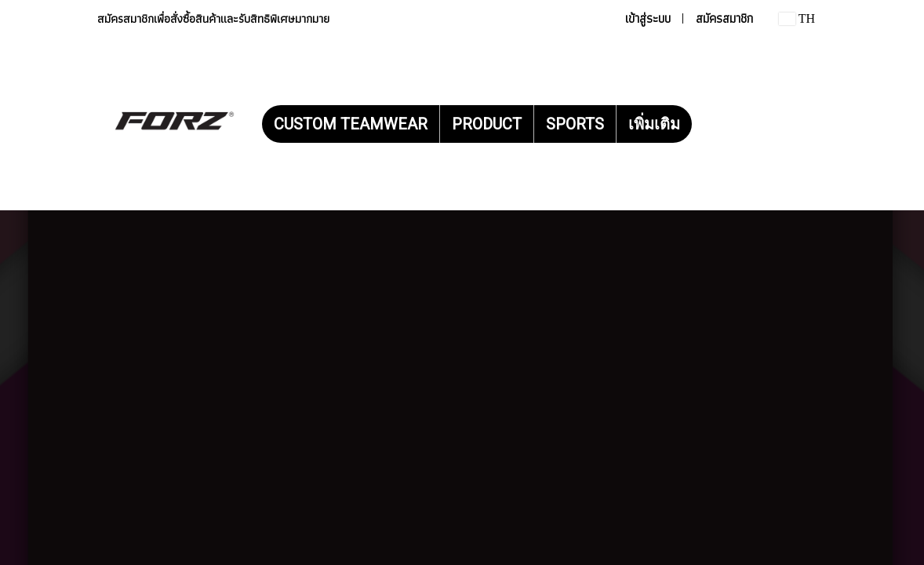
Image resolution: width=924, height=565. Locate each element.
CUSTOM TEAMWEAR (351, 124)
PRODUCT (487, 124)
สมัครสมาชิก (724, 18)
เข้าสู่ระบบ (648, 18)
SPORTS (575, 124)
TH (797, 18)
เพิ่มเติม (654, 124)
